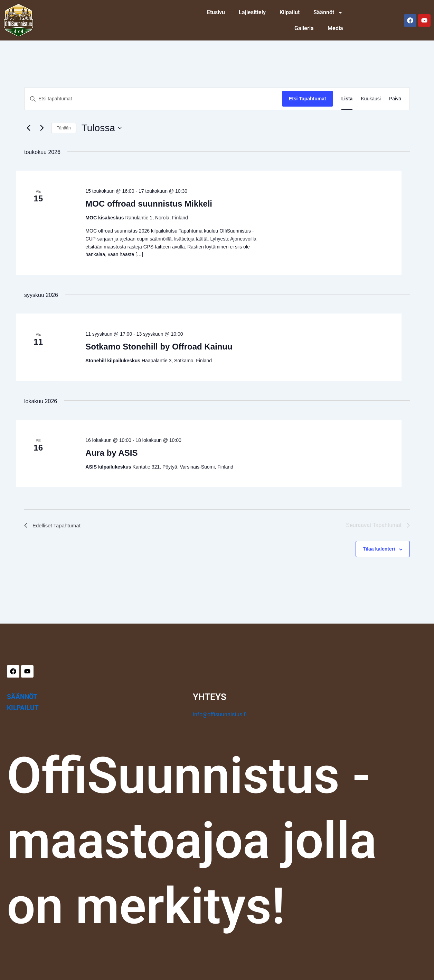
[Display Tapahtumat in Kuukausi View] (371, 99)
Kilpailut (290, 12)
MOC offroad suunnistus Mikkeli (149, 204)
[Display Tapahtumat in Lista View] (347, 99)
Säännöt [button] (328, 12)
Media (335, 28)
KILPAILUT (23, 708)
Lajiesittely (252, 12)
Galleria (304, 28)
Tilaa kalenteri (379, 549)
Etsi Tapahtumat (308, 99)
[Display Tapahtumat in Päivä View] (395, 99)
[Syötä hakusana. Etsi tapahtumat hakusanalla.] (153, 99)
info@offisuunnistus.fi (220, 714)
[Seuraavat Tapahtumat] (42, 128)
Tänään (64, 128)
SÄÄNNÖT (22, 697)
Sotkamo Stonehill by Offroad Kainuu (159, 347)
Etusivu (216, 12)
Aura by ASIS (111, 453)
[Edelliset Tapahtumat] (28, 128)
